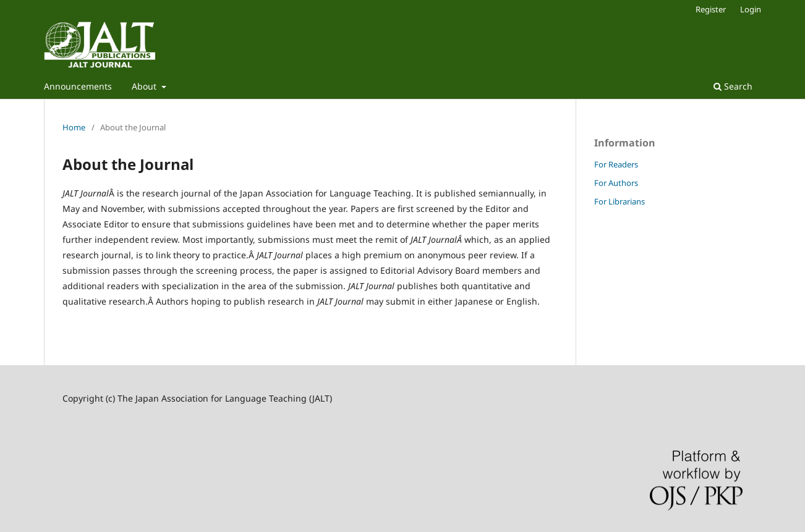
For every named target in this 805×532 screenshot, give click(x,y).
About (145, 86)
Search (733, 86)
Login (751, 9)
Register (711, 9)
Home (74, 127)
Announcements (78, 86)
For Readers (616, 164)
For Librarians (620, 201)
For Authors (616, 183)
